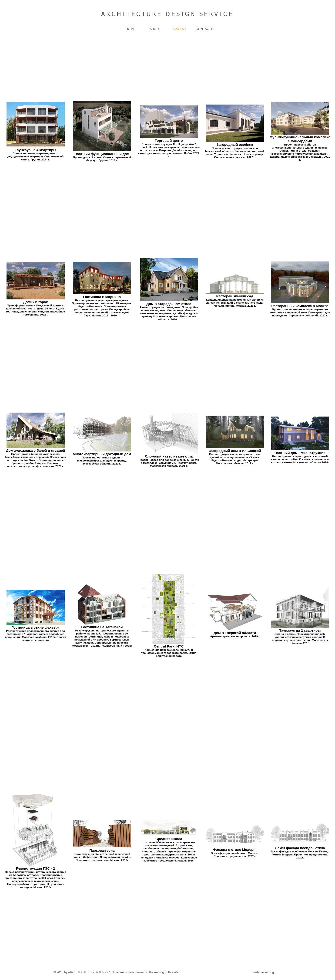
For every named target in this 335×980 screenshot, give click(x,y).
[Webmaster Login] (264, 972)
